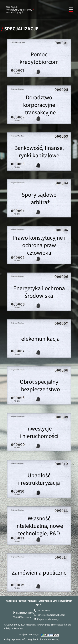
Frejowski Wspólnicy (48, 619)
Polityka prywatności (15, 639)
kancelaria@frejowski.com (51, 615)
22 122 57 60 (44, 610)
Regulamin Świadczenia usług (43, 639)
